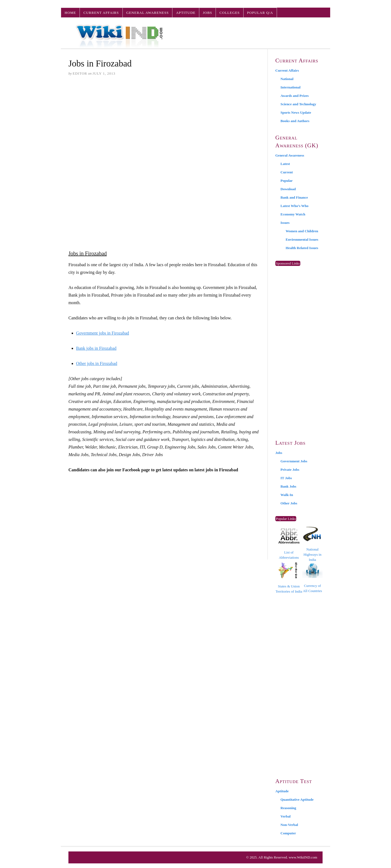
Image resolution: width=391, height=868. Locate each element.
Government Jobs (294, 461)
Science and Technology (298, 104)
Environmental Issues (302, 239)
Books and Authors (295, 121)
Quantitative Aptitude (297, 799)
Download (288, 189)
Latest (285, 164)
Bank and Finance (294, 197)
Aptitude (186, 13)
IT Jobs (286, 478)
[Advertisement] (164, 122)
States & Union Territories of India (289, 578)
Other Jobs (289, 503)
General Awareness (148, 13)
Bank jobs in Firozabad (96, 348)
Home (70, 13)
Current (287, 172)
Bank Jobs (288, 486)
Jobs (207, 13)
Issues (285, 223)
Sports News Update (296, 112)
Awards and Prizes (295, 96)
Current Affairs (101, 13)
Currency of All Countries (312, 578)
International (291, 87)
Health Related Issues (302, 248)
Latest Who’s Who (294, 206)
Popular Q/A (260, 13)
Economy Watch (293, 214)
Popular (287, 181)
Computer (288, 833)
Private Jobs (290, 470)
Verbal (286, 816)
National (287, 79)
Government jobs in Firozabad (103, 333)
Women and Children (302, 231)
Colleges (229, 13)
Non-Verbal (289, 825)
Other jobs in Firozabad (97, 363)
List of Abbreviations (289, 544)
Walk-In (287, 495)
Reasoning (288, 808)
